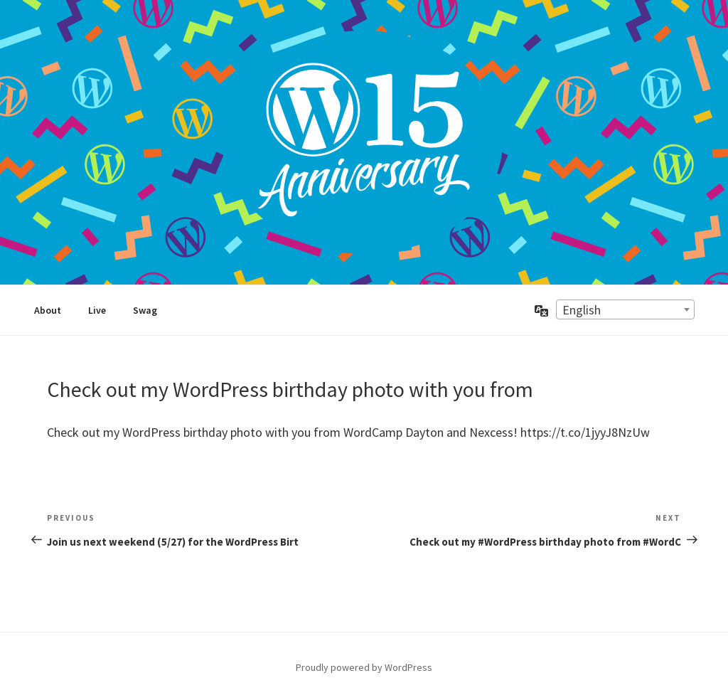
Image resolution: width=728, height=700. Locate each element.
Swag (145, 310)
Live (97, 310)
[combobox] (625, 309)
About (48, 310)
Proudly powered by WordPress (364, 667)
